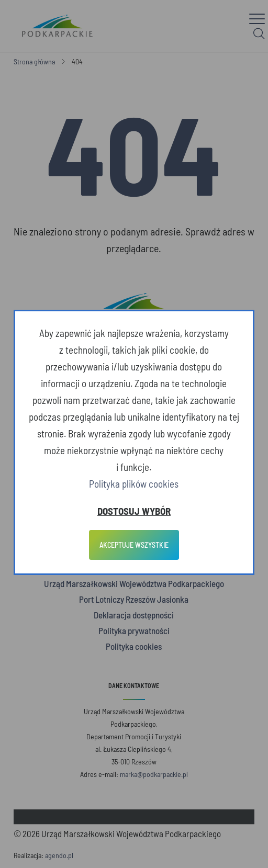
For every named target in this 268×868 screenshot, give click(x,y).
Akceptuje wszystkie (134, 545)
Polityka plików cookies (134, 484)
